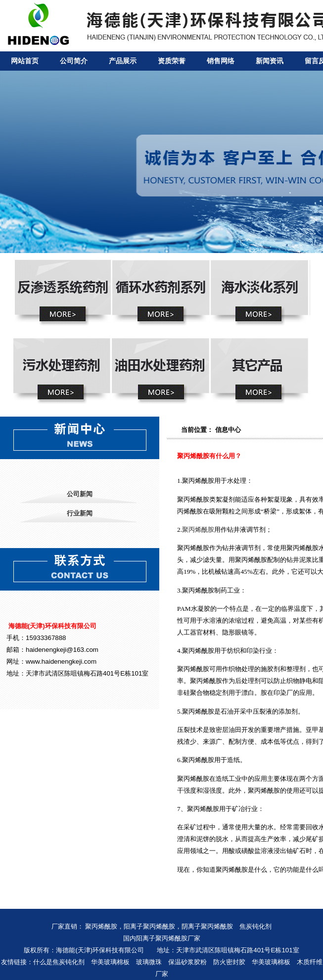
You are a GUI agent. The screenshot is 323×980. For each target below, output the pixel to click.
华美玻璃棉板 (110, 962)
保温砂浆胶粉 (187, 962)
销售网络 (221, 61)
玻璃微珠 (149, 962)
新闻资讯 (270, 61)
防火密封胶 (229, 962)
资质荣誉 (172, 61)
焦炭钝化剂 (255, 926)
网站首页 (25, 61)
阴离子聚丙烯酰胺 (207, 926)
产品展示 (123, 61)
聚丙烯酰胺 (198, 530)
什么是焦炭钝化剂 (59, 962)
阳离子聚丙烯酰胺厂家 (168, 938)
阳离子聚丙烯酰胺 (149, 926)
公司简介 (74, 61)
